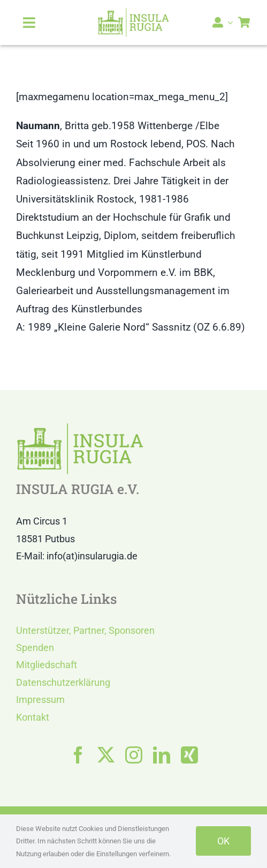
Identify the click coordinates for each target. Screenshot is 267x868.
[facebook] (78, 755)
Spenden (35, 648)
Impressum (40, 699)
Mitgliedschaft (47, 665)
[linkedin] (162, 755)
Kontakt (33, 717)
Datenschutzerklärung (63, 682)
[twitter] (106, 755)
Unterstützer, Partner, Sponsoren (85, 630)
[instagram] (134, 755)
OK (223, 841)
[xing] (189, 755)
